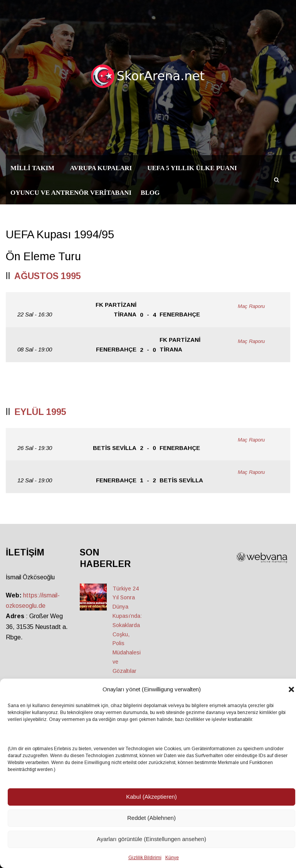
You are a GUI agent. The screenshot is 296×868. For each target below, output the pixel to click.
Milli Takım (32, 168)
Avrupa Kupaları (101, 168)
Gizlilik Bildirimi (145, 858)
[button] (291, 689)
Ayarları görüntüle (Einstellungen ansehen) (151, 839)
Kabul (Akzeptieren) (151, 797)
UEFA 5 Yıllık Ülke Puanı (192, 168)
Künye (172, 858)
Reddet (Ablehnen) (151, 818)
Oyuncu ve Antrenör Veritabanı (71, 193)
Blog (150, 193)
